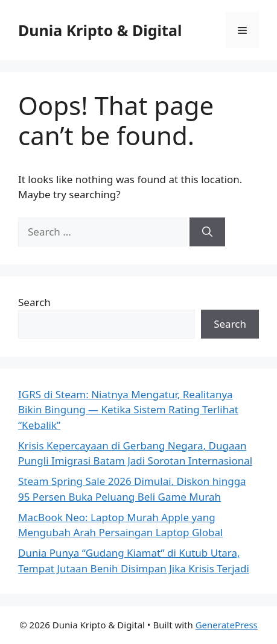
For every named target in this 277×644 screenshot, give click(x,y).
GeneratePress (227, 625)
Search (34, 302)
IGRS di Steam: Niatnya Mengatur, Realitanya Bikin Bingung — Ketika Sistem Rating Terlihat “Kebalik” (128, 410)
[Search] (207, 232)
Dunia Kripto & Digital (100, 30)
